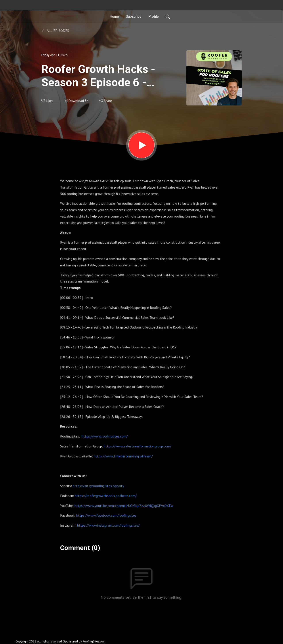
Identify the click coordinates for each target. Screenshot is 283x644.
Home (114, 16)
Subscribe (134, 16)
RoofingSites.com (94, 641)
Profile (154, 16)
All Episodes (55, 31)
